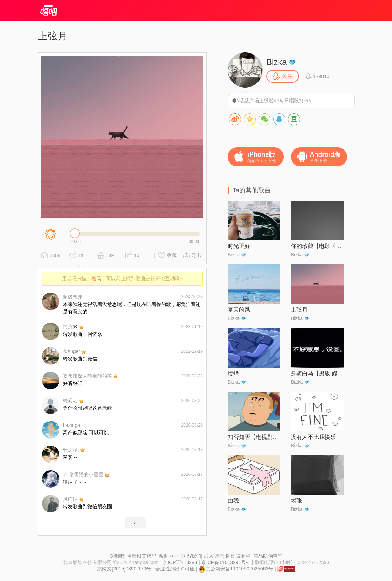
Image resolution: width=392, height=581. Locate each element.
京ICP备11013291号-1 (226, 562)
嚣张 (296, 501)
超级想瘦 (73, 297)
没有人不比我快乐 (313, 437)
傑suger (71, 351)
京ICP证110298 (180, 562)
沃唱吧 (117, 556)
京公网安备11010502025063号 (236, 569)
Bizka (277, 62)
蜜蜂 (233, 373)
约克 (70, 327)
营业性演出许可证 (175, 569)
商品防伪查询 (268, 556)
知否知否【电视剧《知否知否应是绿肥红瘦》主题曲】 (254, 437)
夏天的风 (239, 310)
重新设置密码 (142, 556)
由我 (233, 501)
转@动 (70, 401)
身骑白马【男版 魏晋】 (317, 373)
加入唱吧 (214, 556)
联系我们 (191, 556)
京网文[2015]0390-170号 (124, 569)
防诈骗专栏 (238, 556)
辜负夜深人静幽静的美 (87, 376)
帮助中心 (169, 556)
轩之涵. (71, 450)
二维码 (94, 279)
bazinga (71, 425)
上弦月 (299, 310)
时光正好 (239, 246)
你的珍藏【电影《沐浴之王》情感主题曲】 (317, 246)
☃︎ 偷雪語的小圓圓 (83, 474)
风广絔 (70, 499)
